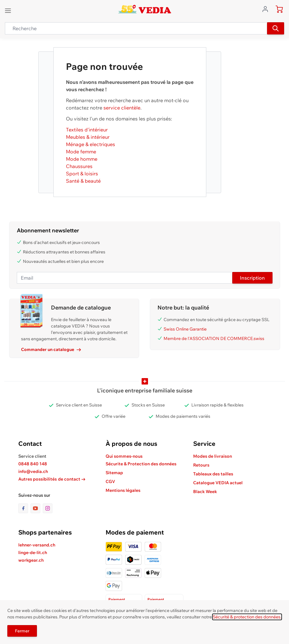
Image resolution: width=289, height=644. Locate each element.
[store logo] (144, 9)
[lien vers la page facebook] (24, 508)
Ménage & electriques (90, 144)
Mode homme (82, 159)
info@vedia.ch (33, 471)
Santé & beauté (83, 181)
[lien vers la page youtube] (37, 508)
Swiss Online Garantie (185, 329)
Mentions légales (123, 490)
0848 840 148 (33, 464)
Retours (201, 465)
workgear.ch (31, 560)
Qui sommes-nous (124, 456)
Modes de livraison (213, 456)
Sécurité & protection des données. (247, 617)
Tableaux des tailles (213, 474)
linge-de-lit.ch (33, 553)
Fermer (22, 631)
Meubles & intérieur (88, 137)
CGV (110, 481)
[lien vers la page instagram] (48, 508)
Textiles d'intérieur (87, 130)
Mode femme (81, 152)
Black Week (205, 492)
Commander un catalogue (51, 349)
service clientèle (122, 108)
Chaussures (79, 166)
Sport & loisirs (82, 174)
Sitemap (114, 473)
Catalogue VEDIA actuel (218, 483)
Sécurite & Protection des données (141, 464)
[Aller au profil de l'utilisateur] (267, 9)
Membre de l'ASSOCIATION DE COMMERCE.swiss (214, 338)
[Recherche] (276, 28)
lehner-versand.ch (37, 545)
